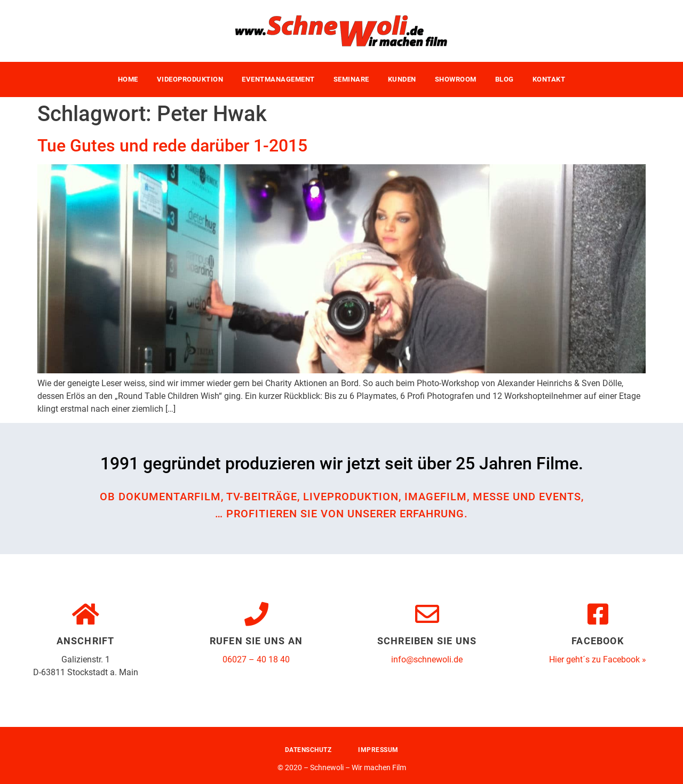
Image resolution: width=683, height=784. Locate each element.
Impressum (378, 750)
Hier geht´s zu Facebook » (598, 659)
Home (128, 79)
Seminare (351, 79)
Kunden (402, 79)
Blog (505, 79)
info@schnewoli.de (427, 659)
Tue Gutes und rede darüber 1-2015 (172, 146)
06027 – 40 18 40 (256, 659)
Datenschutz (308, 750)
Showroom (456, 79)
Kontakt (549, 79)
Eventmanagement (278, 79)
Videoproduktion (190, 79)
